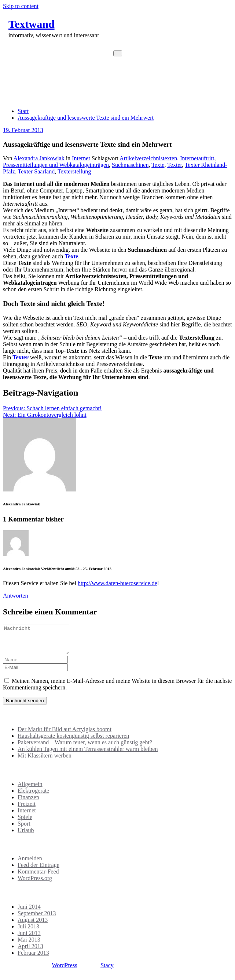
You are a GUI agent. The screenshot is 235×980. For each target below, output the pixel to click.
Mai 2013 (29, 945)
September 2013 (37, 919)
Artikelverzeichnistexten (148, 158)
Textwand (32, 24)
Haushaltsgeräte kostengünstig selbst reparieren (73, 741)
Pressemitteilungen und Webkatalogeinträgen (56, 165)
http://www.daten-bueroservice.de (117, 583)
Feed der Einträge (38, 870)
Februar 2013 (33, 958)
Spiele (25, 822)
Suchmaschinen (130, 165)
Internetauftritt (197, 158)
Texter (175, 165)
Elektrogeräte (33, 796)
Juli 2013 (28, 932)
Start (23, 111)
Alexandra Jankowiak (39, 158)
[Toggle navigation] (118, 53)
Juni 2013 (29, 938)
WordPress (64, 971)
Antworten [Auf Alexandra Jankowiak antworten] (15, 596)
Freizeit (27, 809)
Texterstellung (74, 171)
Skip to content (21, 6)
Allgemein (30, 790)
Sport (24, 829)
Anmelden (30, 864)
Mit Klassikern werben (45, 761)
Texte (158, 165)
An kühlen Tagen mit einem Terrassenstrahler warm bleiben (88, 754)
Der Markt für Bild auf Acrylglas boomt (65, 735)
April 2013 (30, 952)
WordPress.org (35, 884)
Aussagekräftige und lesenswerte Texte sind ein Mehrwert (86, 118)
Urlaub (26, 836)
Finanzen (28, 803)
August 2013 (33, 925)
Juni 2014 (29, 912)
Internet (81, 158)
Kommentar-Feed (38, 877)
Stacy (107, 971)
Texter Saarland (36, 171)
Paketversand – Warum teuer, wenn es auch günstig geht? (85, 748)
